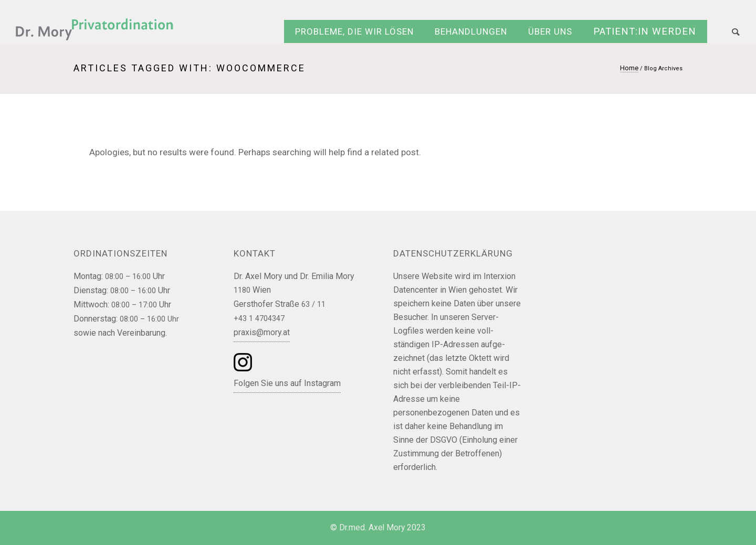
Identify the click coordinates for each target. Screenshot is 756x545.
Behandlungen (471, 31)
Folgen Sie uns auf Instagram (287, 383)
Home (629, 68)
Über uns (550, 31)
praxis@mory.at (262, 332)
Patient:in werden (645, 31)
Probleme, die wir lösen (354, 31)
